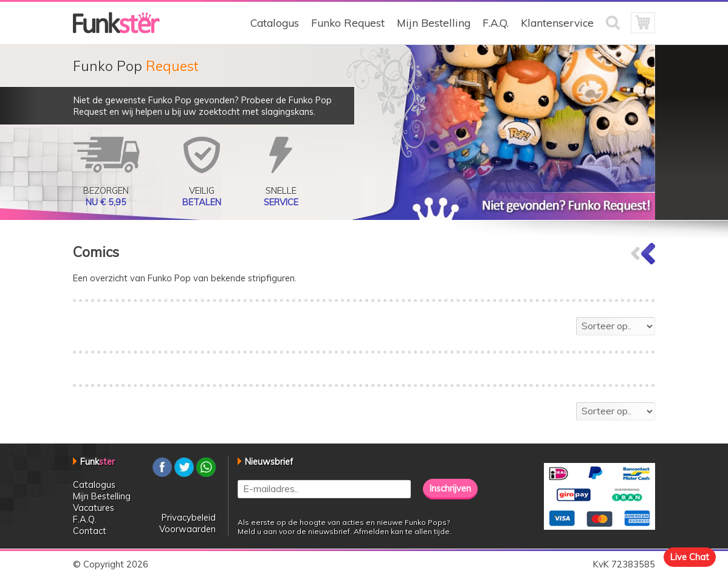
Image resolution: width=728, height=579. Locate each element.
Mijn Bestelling (434, 23)
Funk (98, 461)
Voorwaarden (187, 529)
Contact (90, 531)
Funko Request (348, 23)
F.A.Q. (496, 23)
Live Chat (690, 557)
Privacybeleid (189, 517)
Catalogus (275, 23)
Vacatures (94, 508)
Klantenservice (557, 23)
